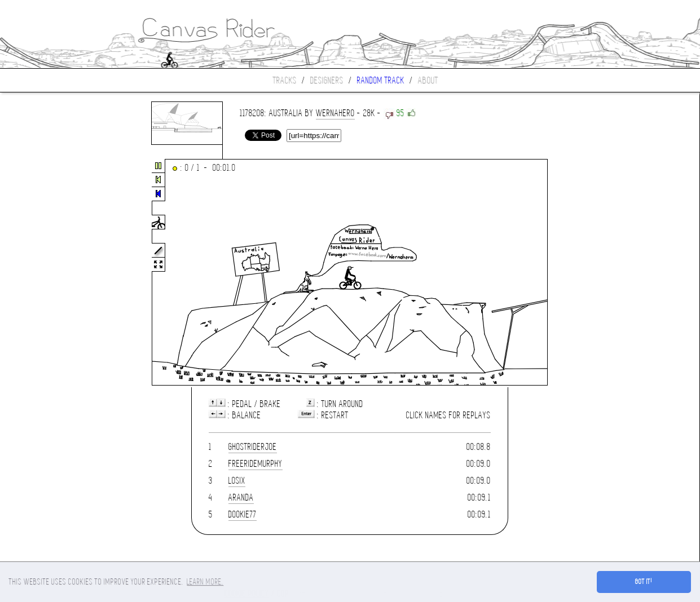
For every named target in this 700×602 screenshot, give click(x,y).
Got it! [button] (644, 582)
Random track (381, 80)
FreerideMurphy (256, 464)
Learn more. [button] (205, 582)
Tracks (285, 80)
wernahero (335, 113)
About (428, 80)
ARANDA (241, 497)
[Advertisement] (47, 273)
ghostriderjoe (253, 447)
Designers (327, 80)
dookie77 (243, 514)
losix (237, 481)
